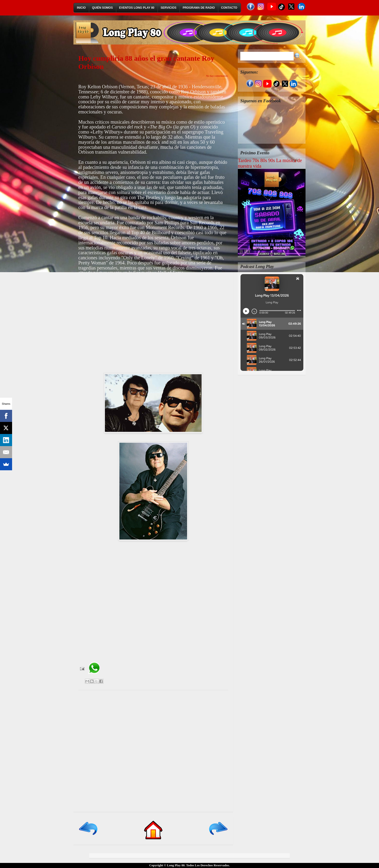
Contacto (229, 8)
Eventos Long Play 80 (137, 8)
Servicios (169, 8)
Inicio (81, 8)
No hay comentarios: (217, 76)
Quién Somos (102, 8)
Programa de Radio (199, 8)
